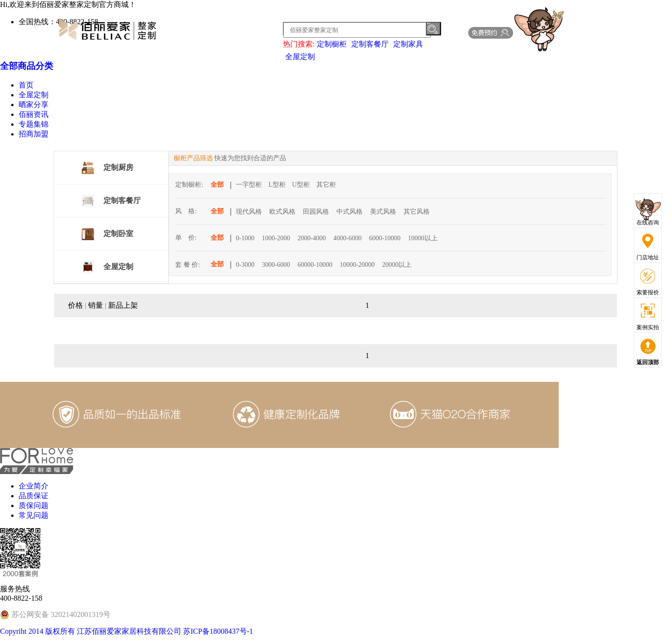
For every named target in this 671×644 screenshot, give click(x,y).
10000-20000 (357, 265)
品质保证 (34, 496)
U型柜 (301, 185)
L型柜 (277, 185)
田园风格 (316, 212)
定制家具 (408, 44)
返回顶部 (648, 362)
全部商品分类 (27, 66)
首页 (26, 85)
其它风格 (417, 212)
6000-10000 (385, 238)
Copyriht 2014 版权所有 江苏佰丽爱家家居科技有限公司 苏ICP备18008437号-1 (127, 631)
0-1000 (245, 238)
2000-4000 (312, 238)
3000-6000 (276, 265)
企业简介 (34, 486)
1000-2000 (276, 238)
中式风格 (349, 212)
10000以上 (423, 238)
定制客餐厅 (370, 44)
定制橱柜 (332, 44)
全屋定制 (300, 57)
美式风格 (383, 212)
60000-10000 (315, 265)
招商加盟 (34, 134)
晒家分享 (34, 105)
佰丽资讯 (34, 114)
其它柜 (326, 185)
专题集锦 (34, 124)
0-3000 (245, 265)
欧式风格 (282, 212)
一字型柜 (249, 185)
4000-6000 (347, 238)
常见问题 (34, 515)
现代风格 (249, 212)
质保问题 (34, 505)
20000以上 (397, 265)
